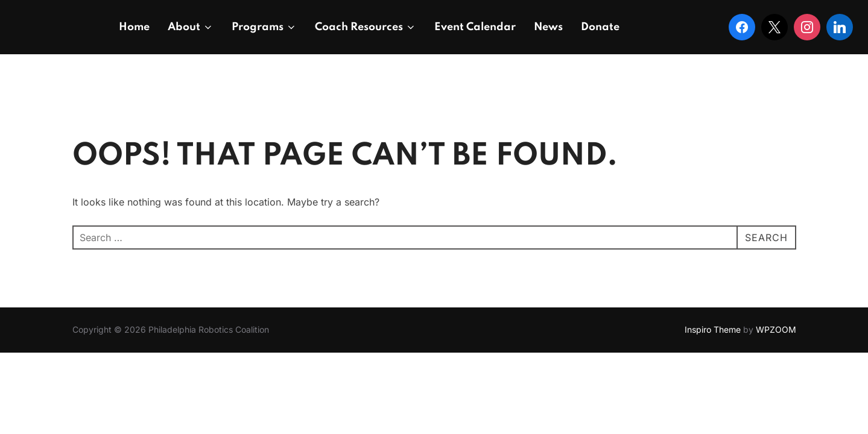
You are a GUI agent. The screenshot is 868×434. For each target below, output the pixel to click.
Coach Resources (366, 27)
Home (134, 27)
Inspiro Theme (713, 329)
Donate (600, 27)
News (548, 27)
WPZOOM (776, 329)
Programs (264, 27)
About (191, 27)
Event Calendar (475, 27)
